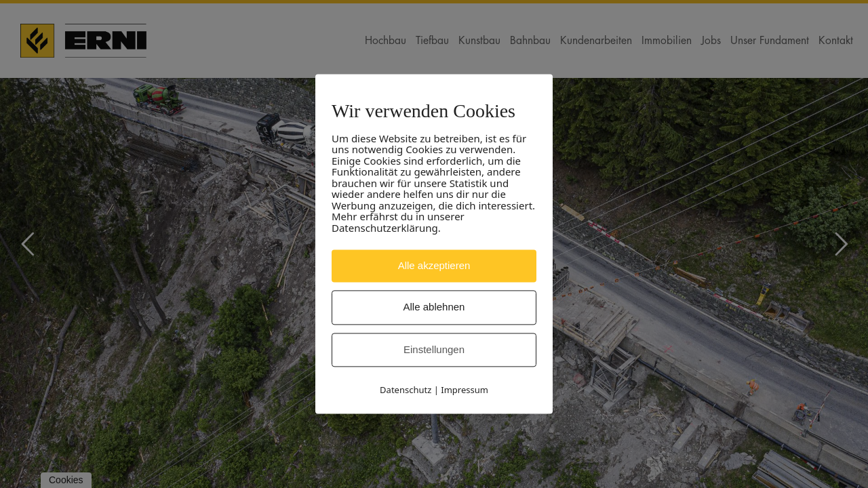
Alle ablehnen (434, 307)
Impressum (465, 390)
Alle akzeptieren (434, 265)
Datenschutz (406, 390)
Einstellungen (434, 349)
